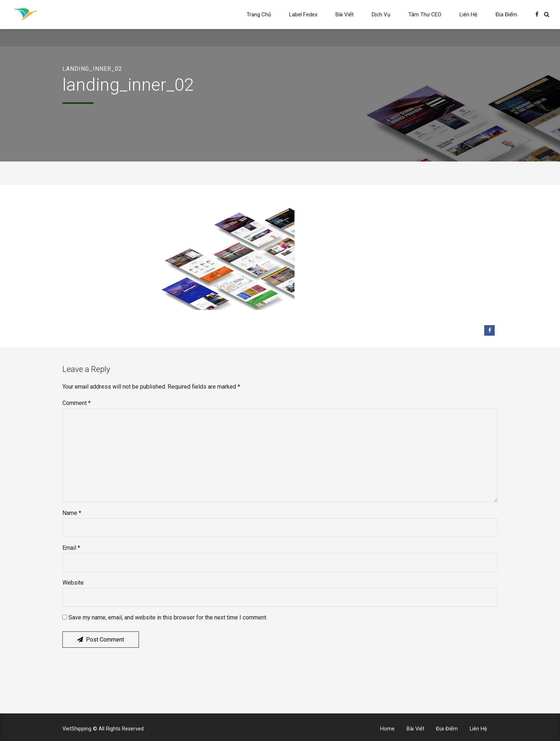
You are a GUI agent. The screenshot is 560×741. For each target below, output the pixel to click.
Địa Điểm (506, 15)
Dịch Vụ (381, 15)
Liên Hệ (468, 15)
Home (387, 729)
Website (73, 583)
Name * (72, 513)
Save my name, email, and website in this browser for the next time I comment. (168, 617)
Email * (71, 548)
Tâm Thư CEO (425, 15)
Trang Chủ (259, 15)
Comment (77, 403)
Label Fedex (303, 15)
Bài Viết (345, 15)
